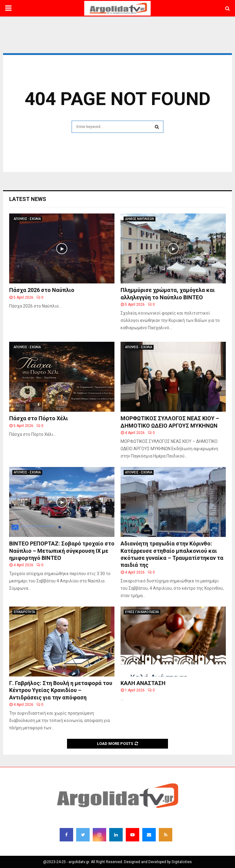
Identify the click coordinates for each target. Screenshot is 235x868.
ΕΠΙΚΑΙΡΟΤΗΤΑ (24, 612)
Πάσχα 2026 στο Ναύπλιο (42, 290)
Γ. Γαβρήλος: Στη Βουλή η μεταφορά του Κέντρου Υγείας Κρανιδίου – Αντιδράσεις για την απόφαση (61, 690)
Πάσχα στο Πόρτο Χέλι (39, 418)
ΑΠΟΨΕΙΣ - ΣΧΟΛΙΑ (27, 219)
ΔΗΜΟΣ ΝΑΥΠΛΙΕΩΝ (140, 219)
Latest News (28, 199)
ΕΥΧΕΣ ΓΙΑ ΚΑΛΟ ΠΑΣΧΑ (142, 612)
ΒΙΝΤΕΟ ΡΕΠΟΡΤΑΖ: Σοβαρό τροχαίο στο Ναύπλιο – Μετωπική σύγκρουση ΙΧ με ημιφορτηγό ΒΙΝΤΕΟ (62, 551)
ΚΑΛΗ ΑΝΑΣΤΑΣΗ (143, 683)
